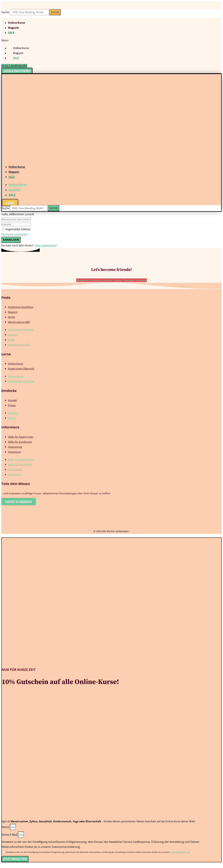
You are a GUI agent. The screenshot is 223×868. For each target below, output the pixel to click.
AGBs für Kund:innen (20, 442)
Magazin (13, 28)
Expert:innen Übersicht (21, 369)
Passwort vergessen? (15, 234)
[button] (111, 40)
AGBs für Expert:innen (21, 437)
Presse (12, 405)
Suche (5, 12)
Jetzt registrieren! (46, 245)
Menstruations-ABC (19, 322)
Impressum (14, 452)
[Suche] (55, 12)
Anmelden (11, 240)
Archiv (12, 317)
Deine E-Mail (10, 835)
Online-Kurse (16, 23)
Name (6, 827)
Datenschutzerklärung (180, 852)
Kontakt (12, 400)
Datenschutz (15, 447)
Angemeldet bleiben (18, 229)
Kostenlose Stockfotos (21, 307)
